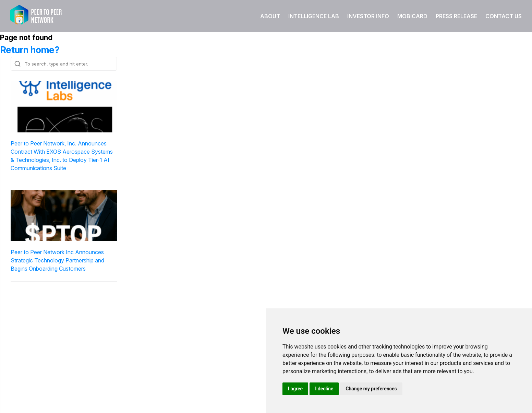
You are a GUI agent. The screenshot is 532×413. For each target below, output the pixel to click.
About (270, 16)
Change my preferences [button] (371, 389)
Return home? (30, 50)
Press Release (456, 16)
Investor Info (368, 16)
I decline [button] (324, 389)
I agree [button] (295, 389)
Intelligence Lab (314, 16)
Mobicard (412, 16)
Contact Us (504, 16)
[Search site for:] (64, 64)
